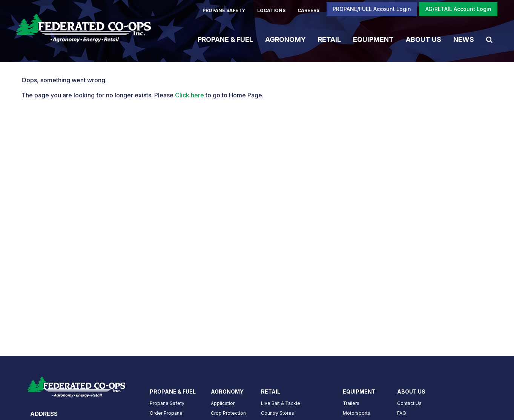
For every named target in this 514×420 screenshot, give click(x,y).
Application (223, 403)
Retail (329, 39)
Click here (189, 95)
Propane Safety (167, 403)
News (464, 39)
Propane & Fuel (225, 39)
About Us (423, 39)
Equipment (373, 39)
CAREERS (308, 10)
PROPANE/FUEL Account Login (372, 9)
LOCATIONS (271, 10)
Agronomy (285, 39)
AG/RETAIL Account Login (458, 9)
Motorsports (357, 413)
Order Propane (166, 413)
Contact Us (409, 403)
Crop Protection (228, 413)
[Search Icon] (489, 39)
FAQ (402, 413)
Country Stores (278, 413)
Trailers (351, 403)
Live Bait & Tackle (281, 403)
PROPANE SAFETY (224, 10)
